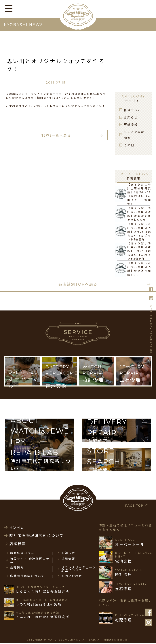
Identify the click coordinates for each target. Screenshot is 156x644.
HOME (16, 527)
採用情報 (68, 559)
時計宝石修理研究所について (37, 536)
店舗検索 (18, 544)
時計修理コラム (22, 553)
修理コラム (133, 110)
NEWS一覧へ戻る (56, 135)
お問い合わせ (72, 576)
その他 (129, 145)
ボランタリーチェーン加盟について (79, 569)
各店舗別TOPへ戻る (78, 284)
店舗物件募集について (27, 576)
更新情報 (131, 125)
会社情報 (17, 568)
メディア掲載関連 (134, 135)
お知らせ (131, 117)
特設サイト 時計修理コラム (30, 560)
